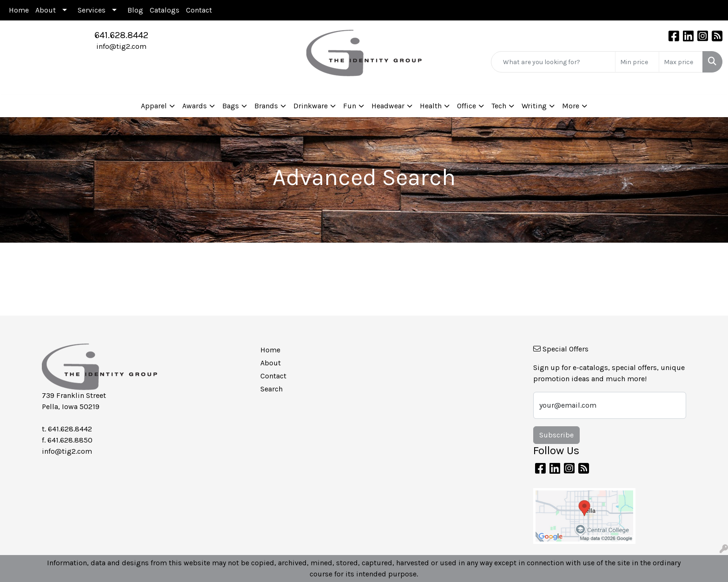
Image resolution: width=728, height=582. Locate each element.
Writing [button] (534, 106)
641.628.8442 (121, 35)
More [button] (571, 106)
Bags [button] (231, 106)
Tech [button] (499, 106)
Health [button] (431, 106)
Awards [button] (195, 106)
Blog (135, 10)
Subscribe (556, 435)
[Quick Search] (553, 62)
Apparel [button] (154, 106)
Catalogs (165, 10)
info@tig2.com (121, 46)
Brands (266, 106)
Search (271, 389)
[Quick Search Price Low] (637, 62)
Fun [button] (350, 106)
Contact (199, 10)
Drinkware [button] (311, 106)
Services (92, 10)
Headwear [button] (388, 106)
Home (19, 10)
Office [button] (467, 106)
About (46, 10)
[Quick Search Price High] (681, 62)
